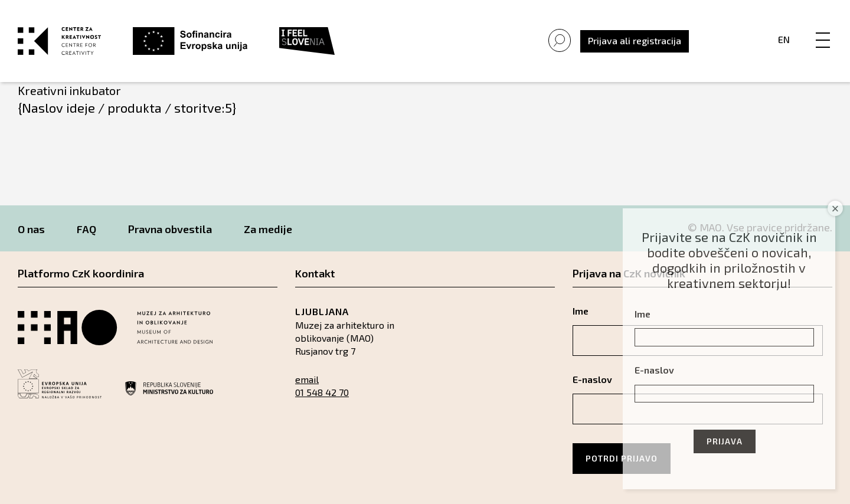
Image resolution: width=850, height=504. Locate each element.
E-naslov (654, 370)
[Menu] (823, 28)
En (784, 39)
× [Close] (836, 209)
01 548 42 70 (322, 392)
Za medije (268, 229)
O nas (31, 229)
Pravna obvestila (170, 229)
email (307, 379)
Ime (643, 314)
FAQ (86, 229)
